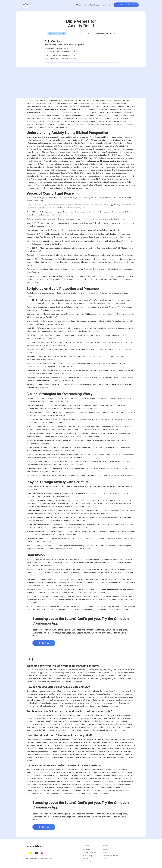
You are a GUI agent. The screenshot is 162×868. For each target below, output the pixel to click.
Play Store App (87, 862)
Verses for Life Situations (57, 33)
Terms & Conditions (89, 853)
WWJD (78, 5)
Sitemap (85, 859)
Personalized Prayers (92, 5)
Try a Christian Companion (126, 5)
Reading (106, 849)
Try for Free (44, 643)
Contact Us (86, 849)
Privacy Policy (87, 856)
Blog (111, 5)
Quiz (105, 5)
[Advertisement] (81, 82)
